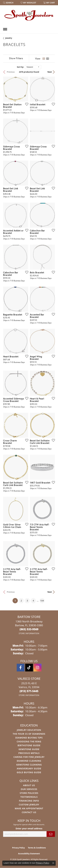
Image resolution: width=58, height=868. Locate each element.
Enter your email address (29, 828)
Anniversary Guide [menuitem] (29, 768)
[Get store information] (29, 633)
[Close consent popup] (53, 863)
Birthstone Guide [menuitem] (29, 745)
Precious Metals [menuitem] (29, 753)
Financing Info (29, 801)
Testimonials (29, 797)
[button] (8, 3)
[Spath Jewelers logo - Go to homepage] (29, 15)
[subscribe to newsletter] (51, 834)
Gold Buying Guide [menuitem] (29, 772)
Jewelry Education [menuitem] (29, 730)
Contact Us (29, 812)
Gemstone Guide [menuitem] (29, 749)
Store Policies (29, 793)
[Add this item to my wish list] (26, 104)
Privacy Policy (19, 848)
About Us (29, 785)
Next (50, 72)
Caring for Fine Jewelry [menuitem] (29, 757)
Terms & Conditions (37, 848)
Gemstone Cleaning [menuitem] (29, 765)
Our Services (29, 789)
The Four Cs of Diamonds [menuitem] (29, 734)
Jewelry (9, 38)
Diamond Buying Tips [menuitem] (29, 738)
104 (42, 601)
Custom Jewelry (29, 805)
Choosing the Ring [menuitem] (29, 742)
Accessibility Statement (29, 854)
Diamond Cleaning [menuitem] (29, 761)
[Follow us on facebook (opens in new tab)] (21, 668)
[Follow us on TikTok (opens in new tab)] (29, 668)
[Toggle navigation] (5, 29)
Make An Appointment (29, 808)
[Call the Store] (29, 629)
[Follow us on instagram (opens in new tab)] (38, 668)
